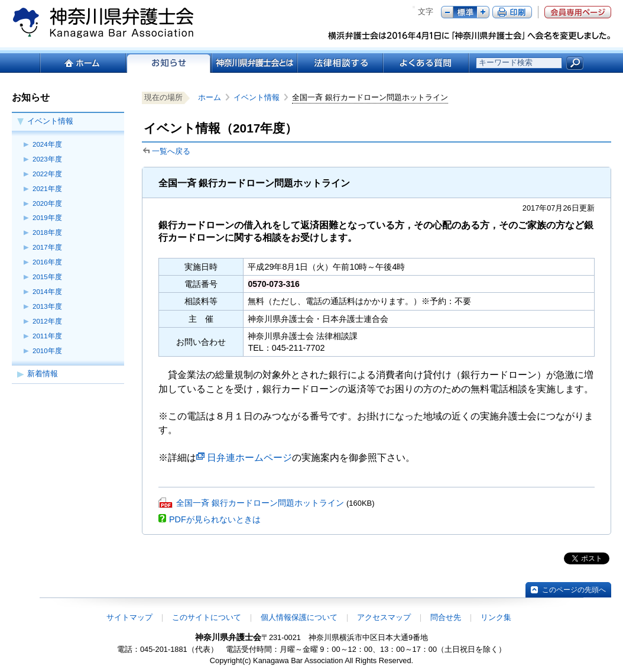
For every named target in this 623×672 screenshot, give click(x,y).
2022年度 (47, 174)
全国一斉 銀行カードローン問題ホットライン (260, 503)
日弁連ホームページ (249, 458)
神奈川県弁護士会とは (254, 63)
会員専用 (578, 12)
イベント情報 (50, 121)
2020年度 (47, 203)
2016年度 (47, 262)
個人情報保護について (299, 617)
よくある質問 (426, 63)
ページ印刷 (512, 12)
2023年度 (47, 159)
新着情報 (43, 374)
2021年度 (47, 189)
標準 (465, 12)
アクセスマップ (384, 617)
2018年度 (47, 232)
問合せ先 (446, 617)
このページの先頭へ (574, 590)
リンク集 (496, 617)
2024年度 (47, 144)
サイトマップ (129, 617)
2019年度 (47, 218)
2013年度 (47, 306)
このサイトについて (207, 617)
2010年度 (47, 351)
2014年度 (47, 292)
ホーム (82, 63)
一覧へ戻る (171, 151)
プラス (483, 12)
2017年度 (47, 247)
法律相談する (340, 63)
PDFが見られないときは (215, 519)
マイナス (447, 12)
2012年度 (47, 321)
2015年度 (47, 277)
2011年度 (47, 336)
